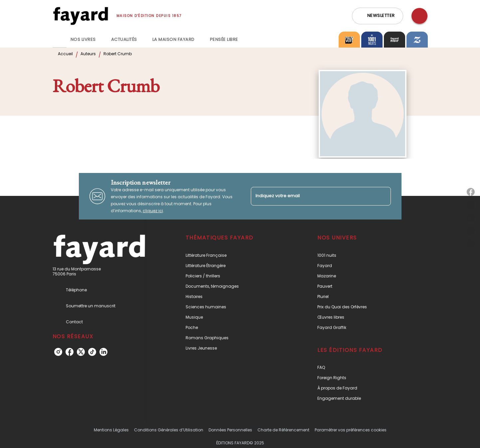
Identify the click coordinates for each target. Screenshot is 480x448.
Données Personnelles (230, 430)
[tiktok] (92, 352)
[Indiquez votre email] (313, 196)
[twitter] (81, 352)
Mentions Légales (111, 430)
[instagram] (58, 352)
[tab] (60, 40)
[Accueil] (80, 16)
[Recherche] (419, 16)
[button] (378, 16)
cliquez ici (153, 211)
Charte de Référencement (283, 430)
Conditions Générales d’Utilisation (169, 430)
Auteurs (88, 54)
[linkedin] (103, 352)
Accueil (65, 54)
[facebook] (70, 352)
